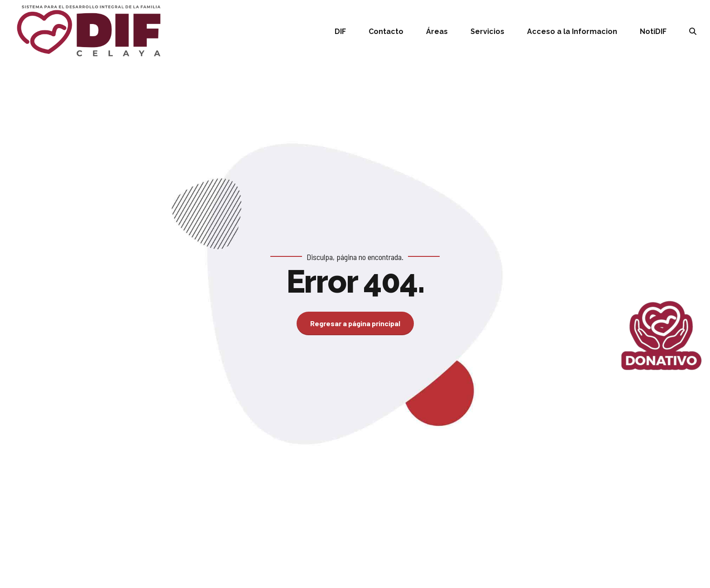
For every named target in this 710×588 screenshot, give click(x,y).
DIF (340, 31)
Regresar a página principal (355, 323)
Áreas (437, 31)
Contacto (386, 31)
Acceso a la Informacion (572, 31)
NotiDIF (653, 31)
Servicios (487, 31)
